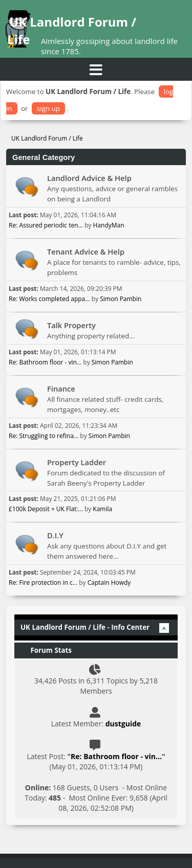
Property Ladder (77, 462)
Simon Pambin (121, 299)
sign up (48, 108)
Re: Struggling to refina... (44, 436)
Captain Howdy (109, 583)
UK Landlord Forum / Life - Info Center (85, 627)
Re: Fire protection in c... (43, 583)
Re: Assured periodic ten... (46, 225)
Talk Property (71, 325)
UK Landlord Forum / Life (72, 30)
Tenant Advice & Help (86, 252)
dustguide (123, 724)
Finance (61, 389)
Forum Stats (46, 650)
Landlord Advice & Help (89, 178)
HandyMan (109, 225)
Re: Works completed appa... (49, 299)
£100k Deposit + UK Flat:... (46, 509)
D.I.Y (55, 535)
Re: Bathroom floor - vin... (45, 362)
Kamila (102, 509)
